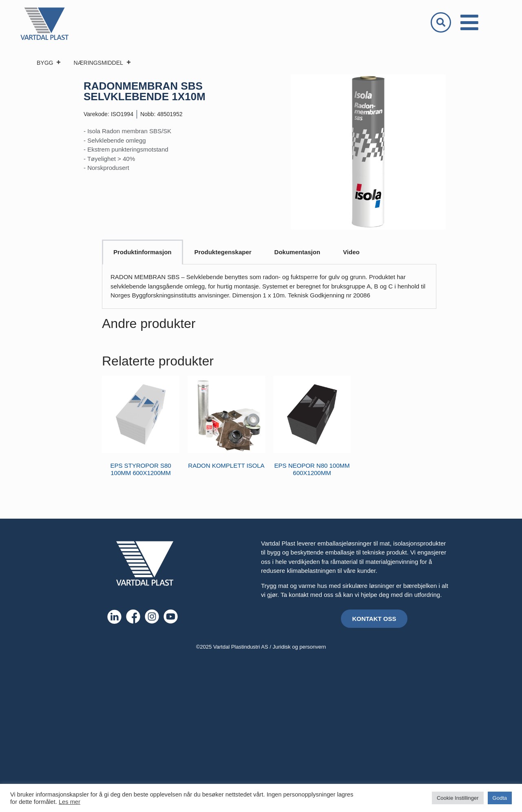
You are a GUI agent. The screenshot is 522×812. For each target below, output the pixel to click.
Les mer (70, 802)
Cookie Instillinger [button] (458, 798)
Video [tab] (351, 252)
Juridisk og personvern (300, 647)
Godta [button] (500, 798)
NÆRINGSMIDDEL (102, 63)
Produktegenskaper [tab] (223, 252)
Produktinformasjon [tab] (143, 252)
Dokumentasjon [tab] (297, 252)
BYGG (49, 63)
